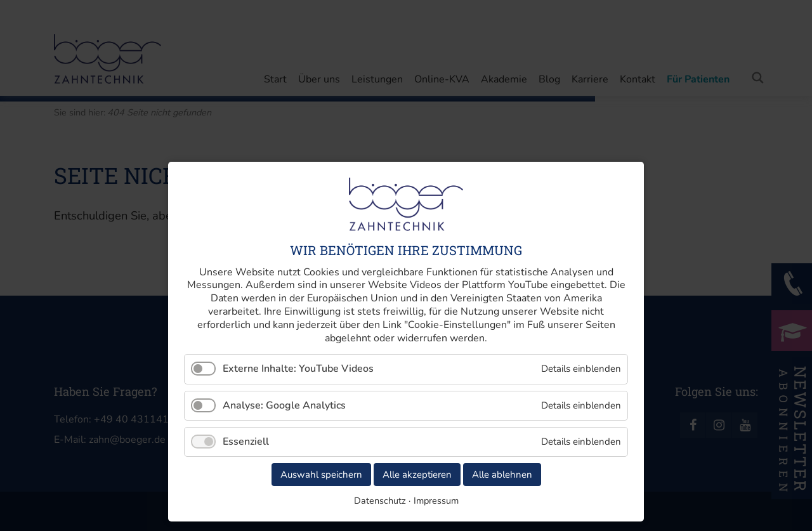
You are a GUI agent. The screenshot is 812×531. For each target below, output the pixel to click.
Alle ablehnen (502, 475)
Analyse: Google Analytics (284, 405)
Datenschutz (380, 501)
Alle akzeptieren (417, 475)
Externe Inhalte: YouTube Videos (298, 369)
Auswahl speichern (321, 475)
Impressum (436, 501)
